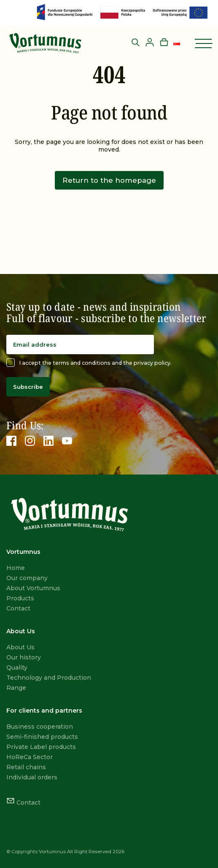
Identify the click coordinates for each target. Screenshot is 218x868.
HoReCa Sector (30, 757)
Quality (17, 667)
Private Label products (41, 747)
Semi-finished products (42, 737)
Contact (18, 608)
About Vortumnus (33, 588)
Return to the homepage (109, 180)
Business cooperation (40, 727)
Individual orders (32, 777)
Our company (27, 578)
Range (16, 688)
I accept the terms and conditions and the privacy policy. (89, 363)
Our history (24, 657)
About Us (20, 647)
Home (16, 568)
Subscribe (28, 387)
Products (20, 598)
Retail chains (26, 767)
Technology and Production (49, 678)
